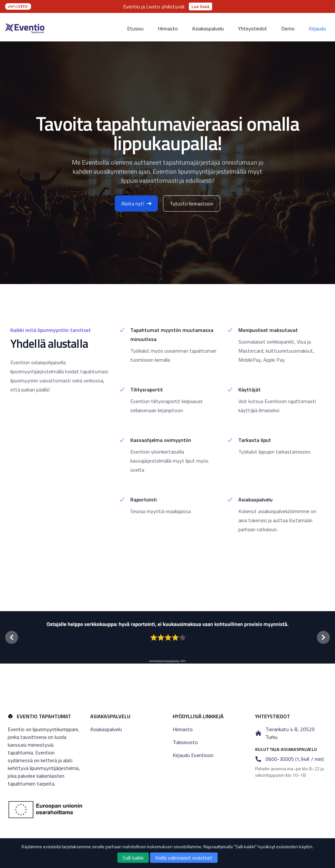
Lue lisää (200, 6)
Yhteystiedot (253, 28)
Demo (288, 28)
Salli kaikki (133, 858)
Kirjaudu (317, 28)
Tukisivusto (185, 742)
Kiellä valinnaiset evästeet (184, 858)
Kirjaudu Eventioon (193, 755)
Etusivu (135, 28)
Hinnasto (168, 28)
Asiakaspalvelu (208, 28)
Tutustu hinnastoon (192, 203)
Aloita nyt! (136, 203)
